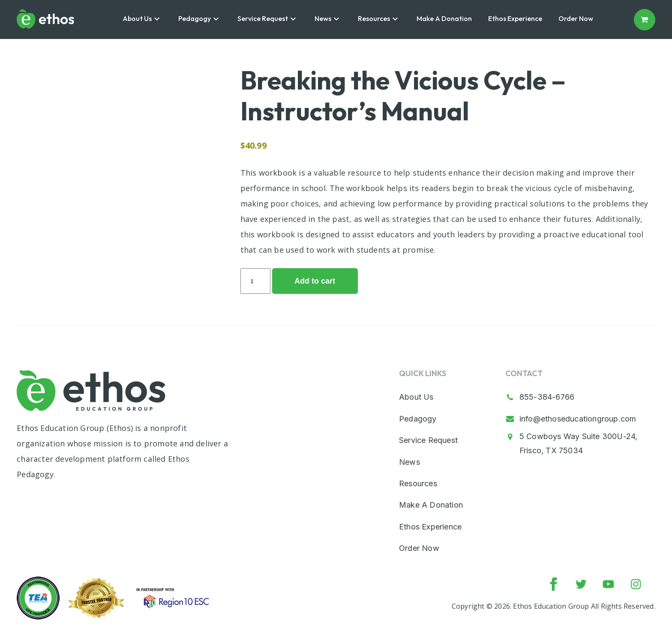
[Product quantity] (255, 281)
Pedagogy (195, 19)
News (323, 19)
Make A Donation (444, 19)
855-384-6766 (547, 397)
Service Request (263, 19)
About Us (137, 19)
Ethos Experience (515, 19)
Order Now (576, 19)
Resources (374, 19)
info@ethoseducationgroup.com (578, 419)
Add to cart (315, 281)
